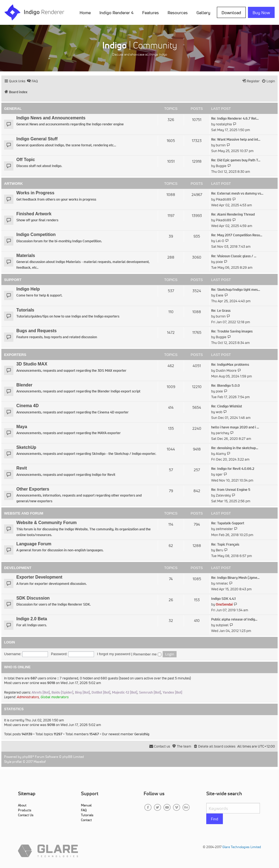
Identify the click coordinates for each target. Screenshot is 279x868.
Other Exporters (33, 489)
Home (85, 13)
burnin (221, 145)
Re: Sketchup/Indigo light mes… (236, 290)
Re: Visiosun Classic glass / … (234, 256)
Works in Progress (35, 193)
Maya (22, 427)
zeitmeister (224, 529)
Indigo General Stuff (37, 139)
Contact (86, 820)
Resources (178, 13)
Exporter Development (39, 577)
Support (13, 280)
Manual (86, 805)
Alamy (221, 454)
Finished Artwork (34, 214)
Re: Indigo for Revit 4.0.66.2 (233, 469)
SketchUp (26, 447)
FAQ (84, 810)
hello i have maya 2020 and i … (235, 427)
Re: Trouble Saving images (232, 331)
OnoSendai (224, 604)
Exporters (15, 355)
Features (151, 13)
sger (219, 474)
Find (215, 819)
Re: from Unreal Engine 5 (231, 490)
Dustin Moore (226, 371)
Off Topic (26, 160)
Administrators (28, 697)
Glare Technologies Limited (242, 847)
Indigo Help (28, 289)
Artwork (13, 184)
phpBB (27, 757)
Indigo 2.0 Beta (32, 619)
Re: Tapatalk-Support (228, 523)
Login (10, 642)
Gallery (203, 13)
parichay (222, 433)
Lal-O (220, 241)
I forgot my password (114, 654)
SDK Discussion (33, 598)
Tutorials (25, 310)
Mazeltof (40, 762)
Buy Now (261, 13)
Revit (22, 468)
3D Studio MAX (32, 364)
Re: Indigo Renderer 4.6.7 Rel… (235, 118)
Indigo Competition (36, 235)
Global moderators (55, 697)
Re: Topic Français (225, 544)
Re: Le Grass (221, 311)
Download (231, 13)
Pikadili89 (224, 199)
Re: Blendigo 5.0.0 (225, 385)
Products (25, 810)
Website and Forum (24, 513)
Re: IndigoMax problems (230, 365)
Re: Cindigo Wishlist (227, 406)
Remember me (147, 654)
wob (219, 412)
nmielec (222, 583)
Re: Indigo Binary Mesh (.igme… (235, 578)
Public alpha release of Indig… (234, 619)
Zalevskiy (223, 495)
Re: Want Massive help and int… (236, 139)
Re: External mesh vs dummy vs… (237, 193)
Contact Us (26, 815)
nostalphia (224, 124)
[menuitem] (32, 81)
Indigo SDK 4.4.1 (223, 599)
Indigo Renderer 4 (116, 13)
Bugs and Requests (37, 331)
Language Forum (34, 544)
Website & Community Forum (46, 523)
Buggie (221, 166)
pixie (219, 262)
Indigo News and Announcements (51, 118)
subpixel (222, 625)
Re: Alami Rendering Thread (233, 214)
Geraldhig (142, 734)
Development (18, 568)
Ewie (220, 295)
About (22, 805)
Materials (26, 255)
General (13, 109)
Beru (219, 550)
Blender (24, 385)
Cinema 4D (28, 406)
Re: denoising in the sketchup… (235, 448)
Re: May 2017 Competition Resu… (237, 235)
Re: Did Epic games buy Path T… (236, 160)
